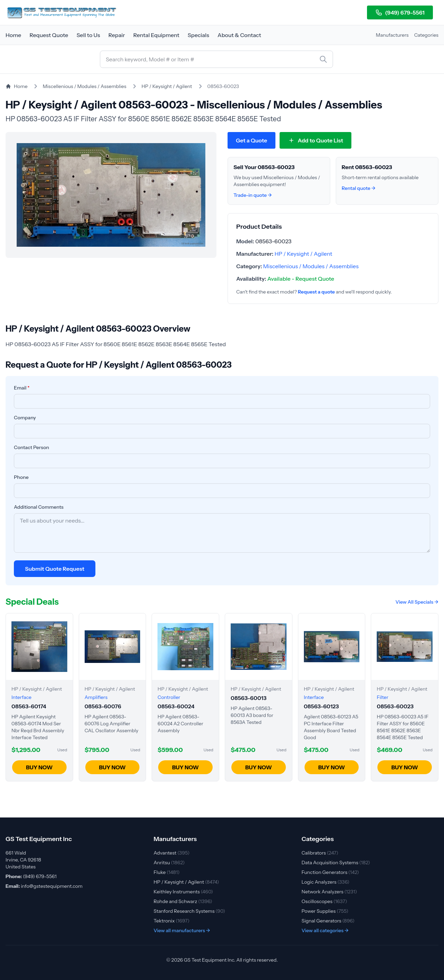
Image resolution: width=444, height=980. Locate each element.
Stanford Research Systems (189, 911)
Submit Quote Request (55, 569)
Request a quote (317, 292)
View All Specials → (417, 602)
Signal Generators (328, 921)
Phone (21, 477)
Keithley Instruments (183, 892)
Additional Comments (39, 507)
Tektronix (172, 921)
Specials (198, 35)
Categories (426, 35)
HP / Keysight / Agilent (167, 86)
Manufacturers (392, 35)
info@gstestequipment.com (52, 886)
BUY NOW (39, 767)
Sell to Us (88, 35)
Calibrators (320, 853)
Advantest (172, 853)
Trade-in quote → (253, 195)
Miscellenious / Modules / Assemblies (84, 86)
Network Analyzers (329, 892)
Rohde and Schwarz (183, 901)
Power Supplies (325, 911)
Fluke (167, 872)
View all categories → (325, 930)
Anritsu (169, 863)
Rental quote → (358, 188)
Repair (117, 35)
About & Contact (239, 35)
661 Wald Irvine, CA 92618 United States (23, 860)
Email (22, 388)
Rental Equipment (156, 35)
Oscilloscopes (324, 901)
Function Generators (330, 872)
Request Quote (49, 35)
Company (25, 418)
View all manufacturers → (182, 930)
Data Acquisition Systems (336, 863)
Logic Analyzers (325, 882)
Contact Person (32, 447)
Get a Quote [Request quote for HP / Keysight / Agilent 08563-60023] (251, 140)
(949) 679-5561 (400, 12)
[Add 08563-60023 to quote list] (315, 140)
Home (13, 35)
